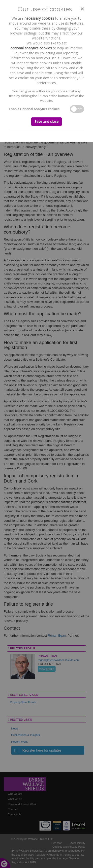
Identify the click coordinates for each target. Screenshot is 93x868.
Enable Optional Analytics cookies (34, 109)
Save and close (46, 122)
